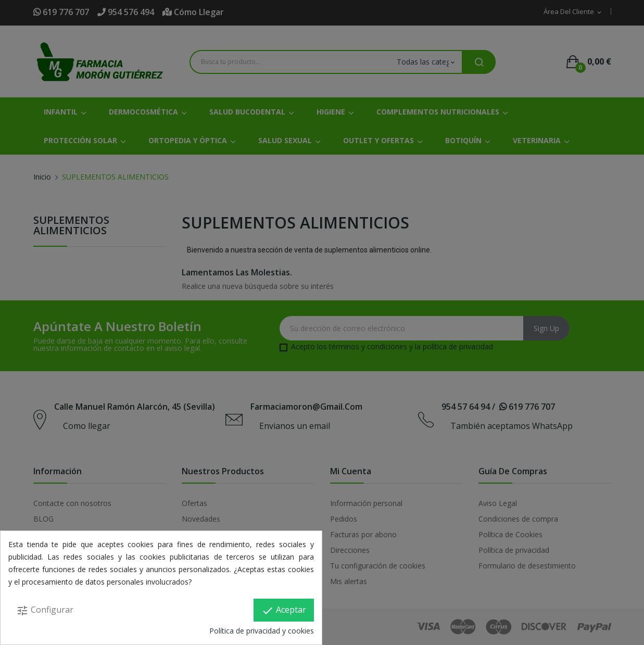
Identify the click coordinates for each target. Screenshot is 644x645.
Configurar (45, 610)
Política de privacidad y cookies (262, 631)
